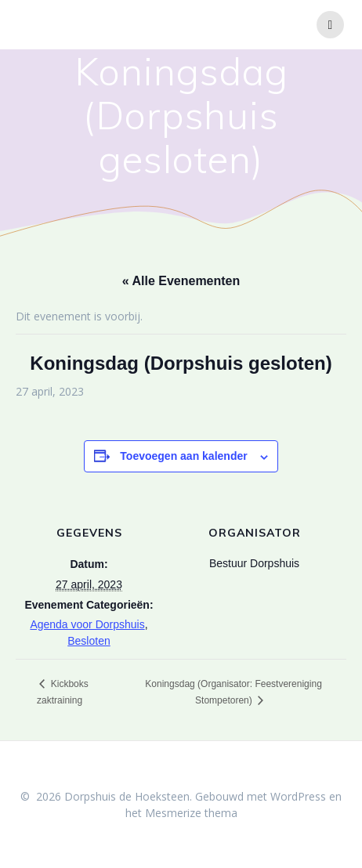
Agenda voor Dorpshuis (87, 624)
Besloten (89, 641)
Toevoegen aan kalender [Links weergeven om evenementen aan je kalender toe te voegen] (183, 456)
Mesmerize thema (191, 813)
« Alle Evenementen (181, 281)
